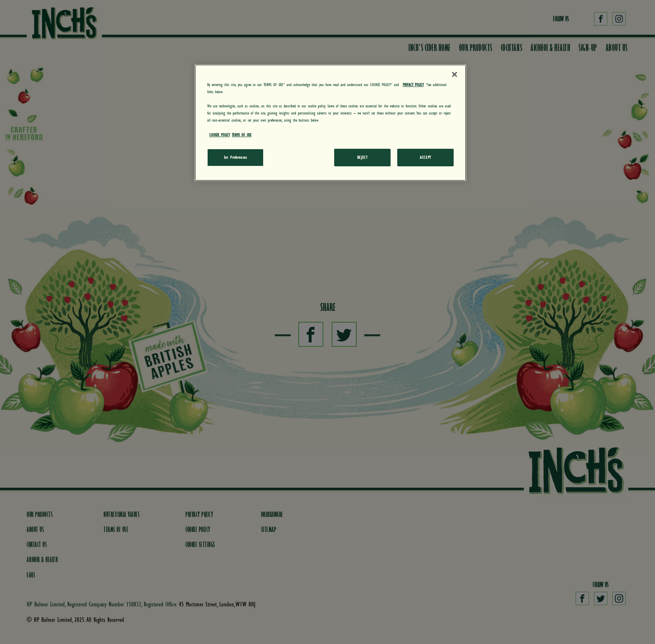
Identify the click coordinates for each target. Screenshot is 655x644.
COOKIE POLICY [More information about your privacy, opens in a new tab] (220, 135)
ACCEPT (425, 157)
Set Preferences (236, 157)
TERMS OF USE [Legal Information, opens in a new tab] (242, 135)
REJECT (362, 157)
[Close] (454, 74)
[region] (330, 122)
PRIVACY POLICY (413, 84)
